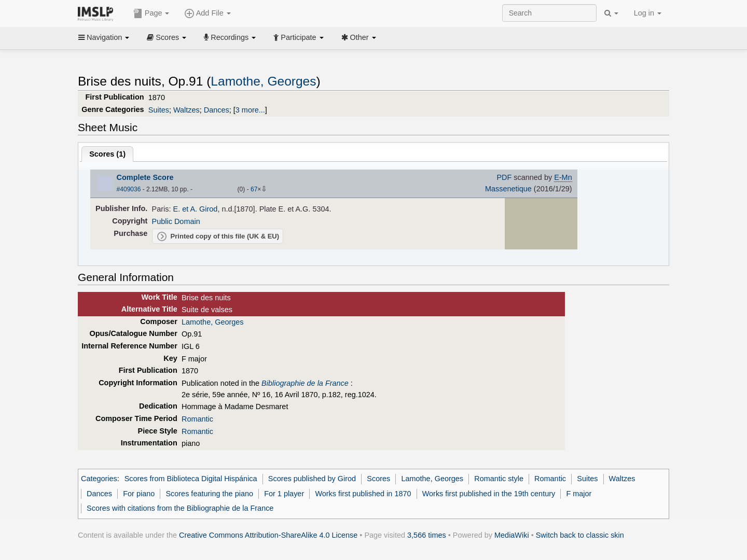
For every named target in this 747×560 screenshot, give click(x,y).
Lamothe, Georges (263, 81)
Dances (217, 110)
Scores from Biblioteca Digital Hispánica (191, 479)
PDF (504, 177)
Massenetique (508, 189)
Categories (99, 479)
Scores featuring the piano (209, 494)
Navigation (104, 37)
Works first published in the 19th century (489, 494)
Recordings (230, 37)
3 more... (250, 110)
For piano (139, 494)
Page (151, 13)
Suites (159, 110)
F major (579, 494)
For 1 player (284, 494)
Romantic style (499, 479)
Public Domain (176, 221)
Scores (167, 37)
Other (359, 37)
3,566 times (427, 535)
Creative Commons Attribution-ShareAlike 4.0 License (268, 535)
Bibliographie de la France (305, 383)
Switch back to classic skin (580, 535)
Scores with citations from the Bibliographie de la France (180, 508)
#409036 (129, 189)
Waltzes (186, 110)
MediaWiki (512, 535)
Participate (298, 37)
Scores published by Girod (312, 479)
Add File (208, 13)
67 (254, 189)
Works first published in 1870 (363, 494)
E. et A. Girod (196, 209)
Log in (648, 13)
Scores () (107, 154)
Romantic (197, 419)
